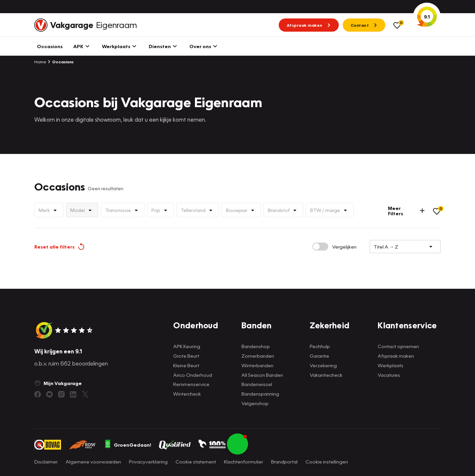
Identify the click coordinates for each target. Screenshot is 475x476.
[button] (237, 444)
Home (40, 62)
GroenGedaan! (128, 445)
